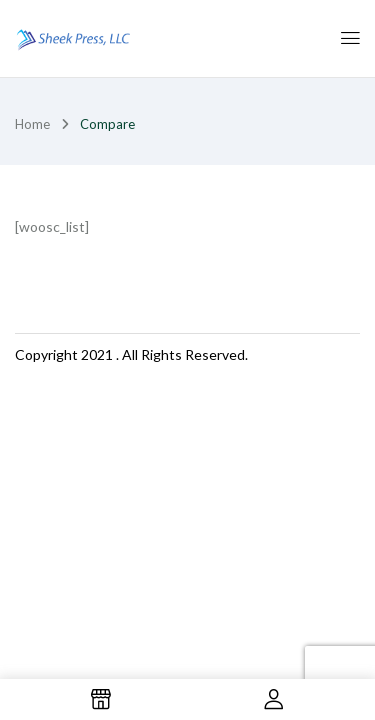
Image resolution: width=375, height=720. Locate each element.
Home (32, 124)
